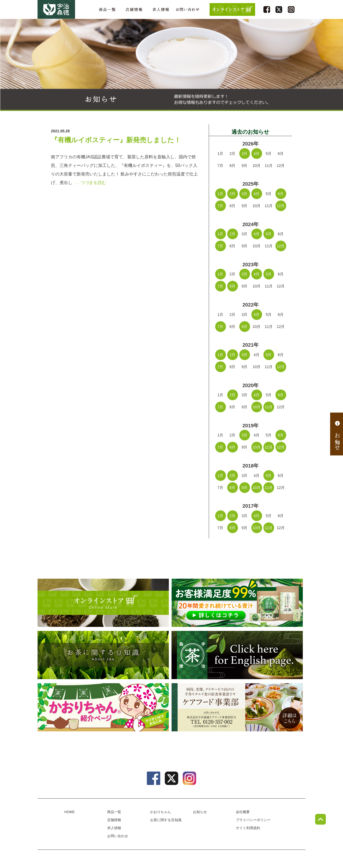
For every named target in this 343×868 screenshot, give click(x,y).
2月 (233, 194)
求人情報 (161, 10)
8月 (233, 286)
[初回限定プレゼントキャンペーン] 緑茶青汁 (237, 603)
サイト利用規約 (248, 828)
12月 (281, 206)
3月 (245, 154)
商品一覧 (107, 10)
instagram (291, 10)
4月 (257, 154)
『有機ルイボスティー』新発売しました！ (116, 140)
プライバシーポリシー (253, 820)
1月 (221, 194)
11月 (269, 407)
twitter (279, 10)
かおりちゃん (103, 707)
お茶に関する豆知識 (103, 655)
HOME (70, 812)
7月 (221, 206)
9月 (245, 327)
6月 (281, 194)
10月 (257, 407)
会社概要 (243, 812)
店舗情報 (134, 10)
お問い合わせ (188, 10)
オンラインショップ (103, 603)
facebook (267, 10)
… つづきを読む (91, 183)
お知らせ (337, 434)
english (237, 655)
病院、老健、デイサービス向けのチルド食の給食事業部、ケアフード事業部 (237, 707)
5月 (269, 234)
